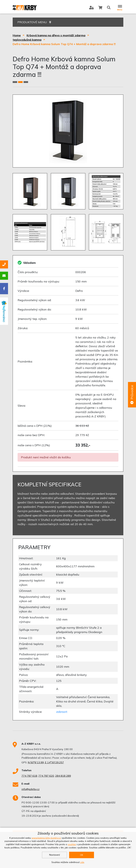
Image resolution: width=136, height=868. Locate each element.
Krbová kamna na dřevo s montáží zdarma (56, 35)
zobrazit (62, 712)
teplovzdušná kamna (27, 40)
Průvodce (132, 395)
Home (17, 35)
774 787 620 (46, 776)
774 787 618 (29, 776)
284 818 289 (63, 776)
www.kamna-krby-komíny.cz (46, 838)
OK (82, 855)
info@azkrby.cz (30, 789)
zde (82, 862)
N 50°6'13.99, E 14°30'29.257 (46, 762)
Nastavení (55, 855)
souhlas (72, 844)
